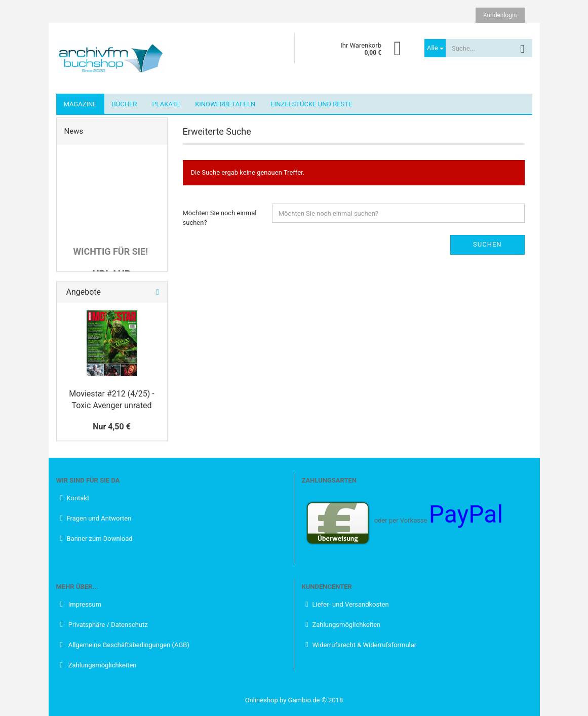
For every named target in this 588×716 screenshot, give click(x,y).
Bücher (125, 104)
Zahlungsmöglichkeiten (102, 665)
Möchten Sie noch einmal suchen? (220, 218)
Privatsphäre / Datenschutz (107, 625)
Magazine (80, 104)
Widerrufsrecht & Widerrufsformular (365, 645)
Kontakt (78, 498)
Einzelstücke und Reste (311, 104)
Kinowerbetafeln (225, 104)
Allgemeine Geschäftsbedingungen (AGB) (128, 645)
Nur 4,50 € (112, 427)
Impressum (84, 604)
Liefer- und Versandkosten (351, 604)
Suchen (487, 244)
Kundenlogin (500, 15)
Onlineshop (262, 700)
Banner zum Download (100, 539)
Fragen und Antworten (99, 518)
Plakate (166, 104)
